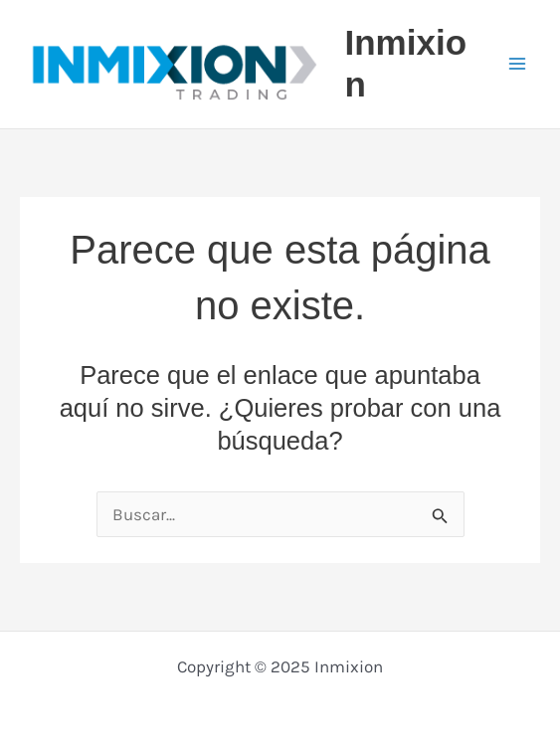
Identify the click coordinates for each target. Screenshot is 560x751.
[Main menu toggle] (518, 65)
